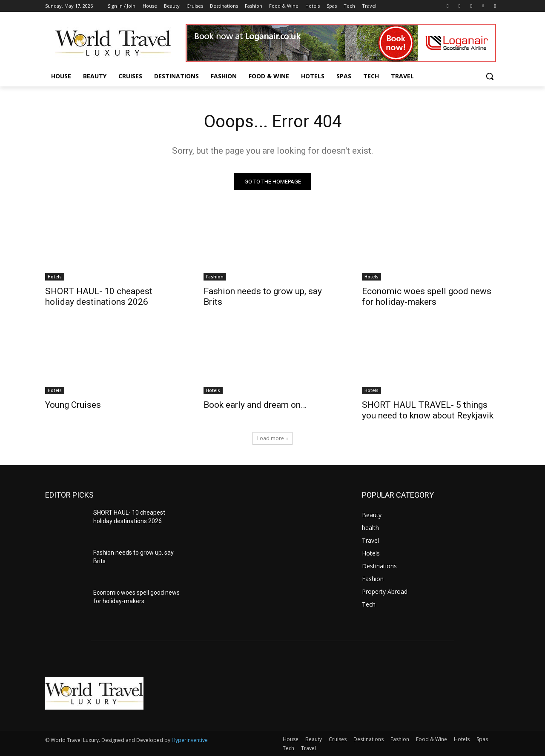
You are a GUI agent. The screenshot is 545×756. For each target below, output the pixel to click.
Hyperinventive (190, 740)
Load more (272, 438)
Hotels (55, 277)
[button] (490, 76)
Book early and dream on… (255, 405)
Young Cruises (73, 405)
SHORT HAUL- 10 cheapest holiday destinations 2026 (99, 296)
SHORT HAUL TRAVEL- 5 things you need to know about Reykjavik (428, 410)
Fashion (215, 277)
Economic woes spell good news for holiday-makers (427, 296)
